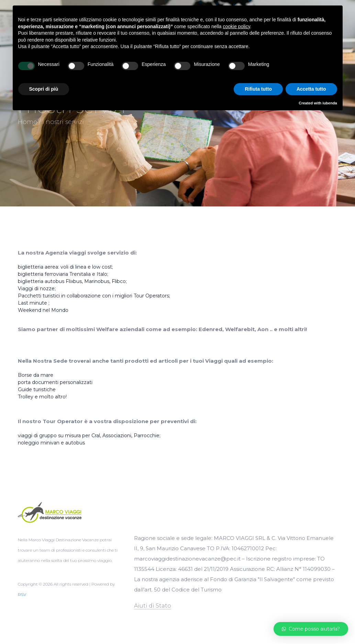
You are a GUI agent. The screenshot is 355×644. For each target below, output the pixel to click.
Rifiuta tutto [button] (258, 89)
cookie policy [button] (236, 26)
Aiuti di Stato (153, 606)
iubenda (330, 103)
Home (27, 122)
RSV (22, 594)
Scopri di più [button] (44, 89)
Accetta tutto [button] (311, 89)
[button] (311, 629)
